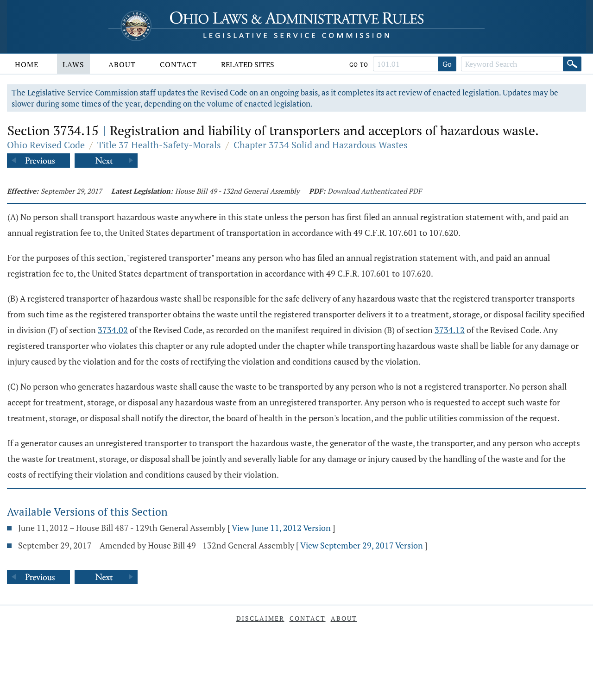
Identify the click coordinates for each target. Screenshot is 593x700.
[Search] (572, 64)
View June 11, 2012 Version (281, 528)
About (122, 64)
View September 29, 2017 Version (362, 545)
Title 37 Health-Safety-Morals (159, 145)
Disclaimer (260, 618)
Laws (73, 64)
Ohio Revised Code (46, 145)
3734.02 (113, 330)
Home (27, 64)
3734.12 (450, 330)
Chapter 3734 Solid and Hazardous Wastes (321, 145)
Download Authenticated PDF (375, 191)
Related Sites (248, 64)
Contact (178, 64)
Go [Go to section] (447, 64)
